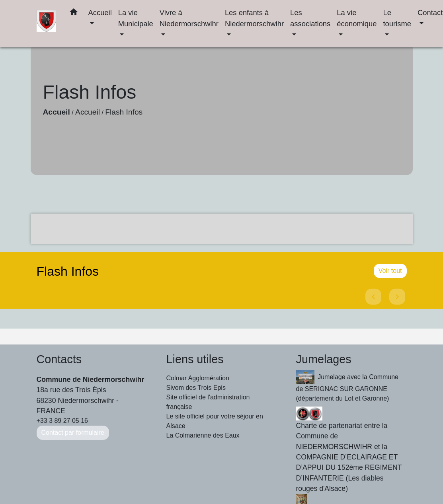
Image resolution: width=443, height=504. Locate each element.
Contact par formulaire (73, 433)
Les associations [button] (310, 18)
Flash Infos (124, 112)
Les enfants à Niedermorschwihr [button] (254, 18)
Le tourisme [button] (397, 18)
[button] (74, 14)
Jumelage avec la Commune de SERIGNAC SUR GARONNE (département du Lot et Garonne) (347, 386)
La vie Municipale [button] (136, 18)
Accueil (57, 112)
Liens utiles (195, 359)
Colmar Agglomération (198, 378)
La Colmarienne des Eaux (203, 435)
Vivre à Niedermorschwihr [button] (189, 18)
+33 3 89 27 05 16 (62, 421)
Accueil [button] (100, 13)
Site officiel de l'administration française (208, 402)
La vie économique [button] (357, 18)
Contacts (59, 359)
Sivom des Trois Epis (196, 388)
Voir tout (390, 271)
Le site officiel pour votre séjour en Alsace (215, 421)
